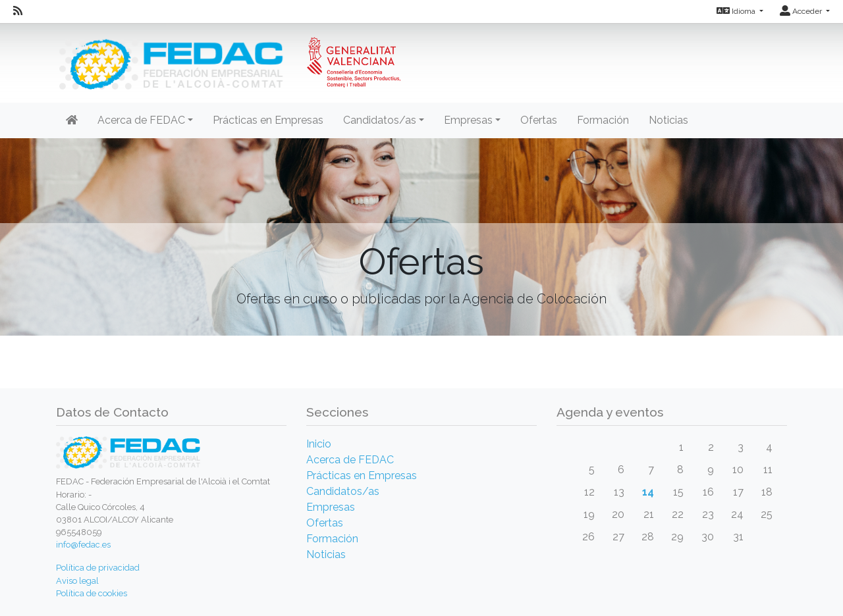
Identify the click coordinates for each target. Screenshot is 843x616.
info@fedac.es (83, 545)
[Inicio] (228, 56)
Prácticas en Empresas (268, 120)
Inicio (319, 444)
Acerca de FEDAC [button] (141, 120)
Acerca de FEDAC (350, 460)
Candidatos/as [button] (380, 120)
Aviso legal (77, 581)
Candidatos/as (343, 491)
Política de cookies (92, 593)
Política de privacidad (98, 568)
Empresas (331, 507)
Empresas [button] (468, 120)
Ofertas (539, 120)
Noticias (668, 120)
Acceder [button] (802, 11)
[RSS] (18, 11)
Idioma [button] (737, 11)
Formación (603, 120)
